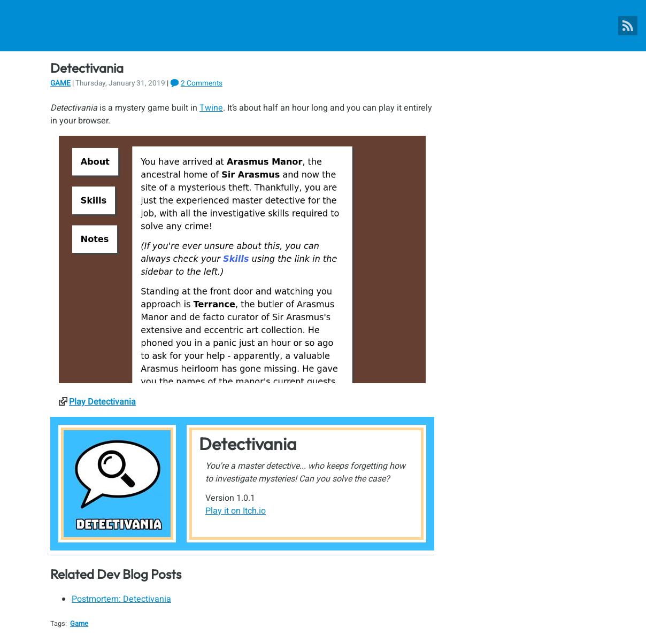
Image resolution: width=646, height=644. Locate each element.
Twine (211, 108)
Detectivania (248, 444)
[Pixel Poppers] (323, 26)
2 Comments (202, 83)
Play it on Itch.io (236, 511)
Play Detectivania (102, 402)
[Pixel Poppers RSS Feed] (628, 26)
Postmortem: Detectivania (121, 599)
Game (60, 83)
